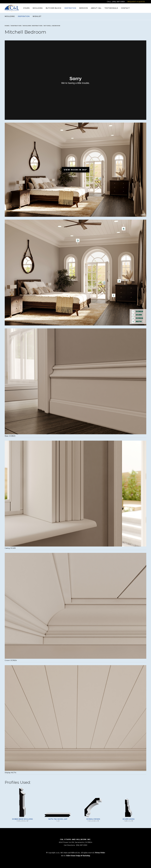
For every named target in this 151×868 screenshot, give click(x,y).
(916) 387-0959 (82, 845)
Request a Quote (136, 2)
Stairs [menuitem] (26, 8)
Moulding (10, 16)
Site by (76, 856)
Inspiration (24, 16)
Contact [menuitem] (125, 8)
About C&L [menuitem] (96, 8)
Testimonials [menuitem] (111, 8)
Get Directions (69, 845)
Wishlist (37, 16)
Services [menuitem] (83, 8)
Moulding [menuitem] (38, 8)
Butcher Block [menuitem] (53, 8)
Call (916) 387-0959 (116, 2)
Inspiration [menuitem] (70, 8)
